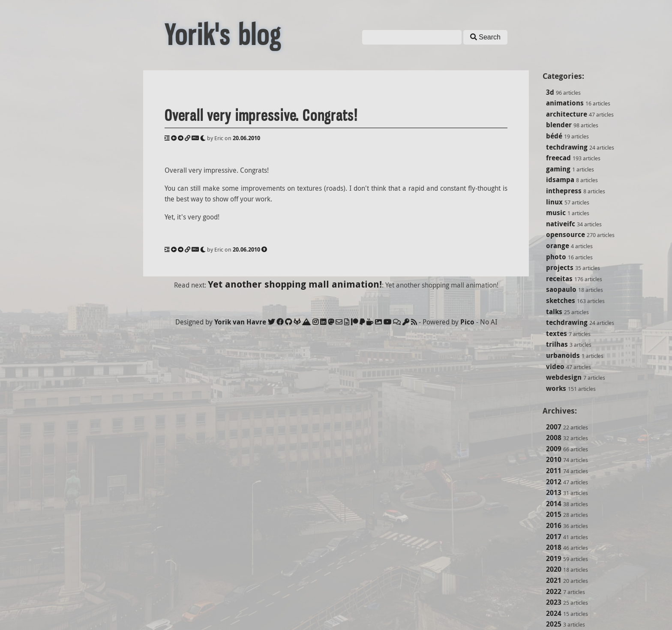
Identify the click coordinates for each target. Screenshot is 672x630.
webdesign (564, 377)
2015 (554, 514)
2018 (554, 547)
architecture (567, 114)
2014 (554, 504)
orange (558, 246)
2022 (554, 591)
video (555, 366)
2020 (554, 569)
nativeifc (561, 224)
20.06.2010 (246, 138)
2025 (554, 624)
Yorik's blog (223, 35)
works (556, 388)
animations (565, 103)
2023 (554, 602)
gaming (558, 169)
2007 (554, 427)
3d (550, 92)
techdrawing (567, 147)
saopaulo (561, 289)
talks (554, 312)
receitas (559, 279)
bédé (554, 136)
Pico (467, 322)
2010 (554, 459)
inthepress (564, 191)
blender (559, 125)
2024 (554, 613)
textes (556, 333)
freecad (558, 158)
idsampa (560, 180)
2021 (554, 580)
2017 (554, 537)
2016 (554, 525)
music (556, 213)
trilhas (557, 344)
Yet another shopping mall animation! (295, 284)
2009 (554, 449)
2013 (554, 492)
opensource (565, 234)
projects (560, 267)
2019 (554, 558)
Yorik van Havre (240, 322)
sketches (561, 300)
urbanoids (563, 355)
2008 (554, 438)
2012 (554, 482)
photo (556, 257)
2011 (554, 471)
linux (554, 202)
